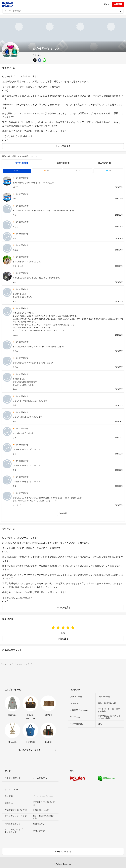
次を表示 (63, 513)
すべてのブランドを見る (29, 750)
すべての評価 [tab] (22, 163)
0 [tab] (78, 171)
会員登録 (118, 4)
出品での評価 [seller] (63, 163)
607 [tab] (47, 171)
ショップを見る (63, 146)
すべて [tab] (17, 171)
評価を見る (63, 639)
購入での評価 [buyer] (104, 163)
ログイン (105, 4)
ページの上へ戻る (63, 852)
